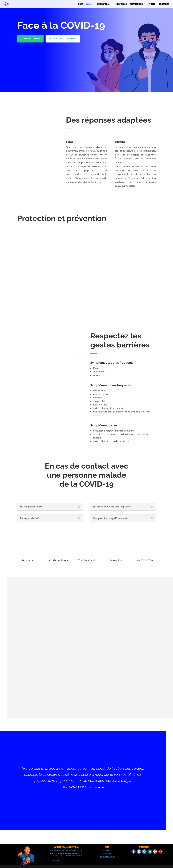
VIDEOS (152, 4)
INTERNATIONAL (103, 4)
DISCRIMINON (121, 4)
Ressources (28, 560)
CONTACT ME (164, 4)
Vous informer (30, 39)
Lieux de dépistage (57, 560)
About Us (107, 850)
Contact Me (107, 853)
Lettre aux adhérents (63, 39)
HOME (81, 4)
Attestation (116, 560)
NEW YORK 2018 (137, 4)
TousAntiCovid (86, 560)
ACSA (88, 4)
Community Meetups (107, 857)
